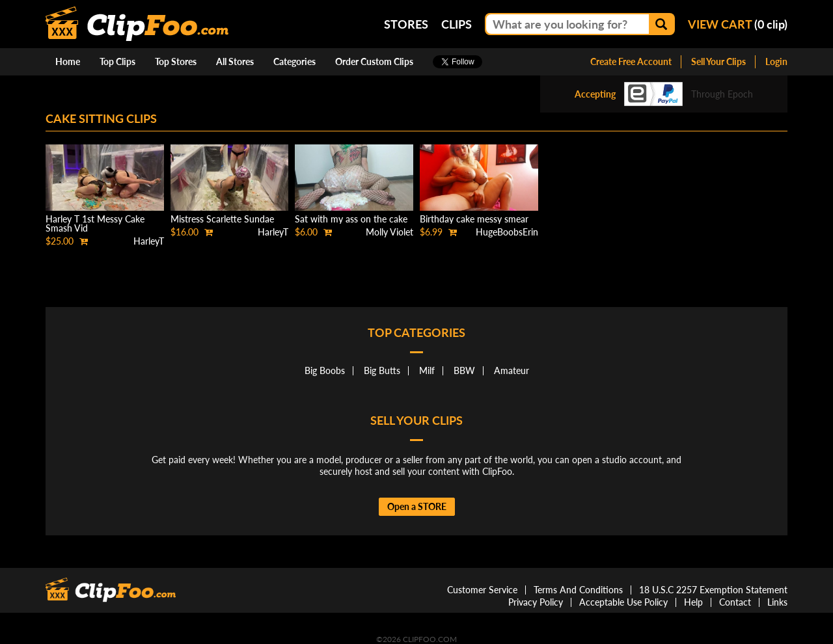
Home (68, 61)
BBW (464, 370)
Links (777, 602)
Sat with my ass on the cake (351, 219)
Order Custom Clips (374, 61)
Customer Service (482, 590)
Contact (735, 602)
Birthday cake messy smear (474, 219)
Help (693, 602)
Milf (427, 370)
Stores (406, 24)
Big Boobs (325, 370)
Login (776, 61)
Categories (294, 61)
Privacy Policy (536, 602)
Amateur (512, 370)
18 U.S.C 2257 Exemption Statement (713, 590)
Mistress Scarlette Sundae (222, 219)
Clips (457, 24)
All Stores (235, 61)
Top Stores (176, 61)
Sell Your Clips (718, 61)
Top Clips (117, 61)
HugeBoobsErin (507, 232)
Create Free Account (631, 61)
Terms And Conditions (578, 590)
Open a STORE (417, 506)
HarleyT (149, 241)
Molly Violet (389, 232)
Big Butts (382, 370)
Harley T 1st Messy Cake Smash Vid (95, 223)
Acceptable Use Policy (623, 602)
